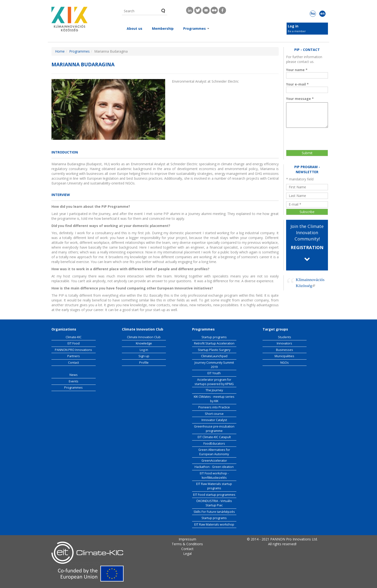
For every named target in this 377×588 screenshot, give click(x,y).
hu (313, 13)
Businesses (285, 350)
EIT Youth (214, 373)
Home (60, 51)
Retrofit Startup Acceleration (214, 343)
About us (135, 28)
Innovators (284, 343)
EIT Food (74, 343)
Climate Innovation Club (144, 337)
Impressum (187, 539)
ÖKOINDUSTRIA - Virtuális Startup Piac (214, 503)
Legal (187, 554)
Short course (214, 414)
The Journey (214, 390)
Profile (144, 363)
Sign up (144, 356)
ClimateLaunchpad (214, 356)
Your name (297, 70)
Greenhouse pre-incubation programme (214, 429)
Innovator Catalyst (214, 420)
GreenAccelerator (214, 461)
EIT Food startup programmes (214, 495)
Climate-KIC (74, 337)
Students (285, 337)
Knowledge (144, 343)
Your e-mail (297, 84)
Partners (74, 356)
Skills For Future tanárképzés (214, 512)
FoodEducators (214, 444)
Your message (300, 99)
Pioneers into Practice (214, 407)
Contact (73, 363)
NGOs (285, 363)
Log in (293, 26)
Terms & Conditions (187, 544)
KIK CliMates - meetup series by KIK (214, 399)
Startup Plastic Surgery (214, 350)
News (74, 375)
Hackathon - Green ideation (214, 467)
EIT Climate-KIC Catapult (214, 437)
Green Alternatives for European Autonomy (214, 452)
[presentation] (307, 137)
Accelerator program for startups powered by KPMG (214, 382)
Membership (163, 28)
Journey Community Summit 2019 (214, 365)
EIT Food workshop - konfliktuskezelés (214, 475)
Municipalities (284, 356)
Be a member (297, 31)
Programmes (196, 28)
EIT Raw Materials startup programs (214, 486)
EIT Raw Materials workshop (214, 524)
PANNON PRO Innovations (73, 350)
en (322, 13)
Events (74, 381)
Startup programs (214, 337)
